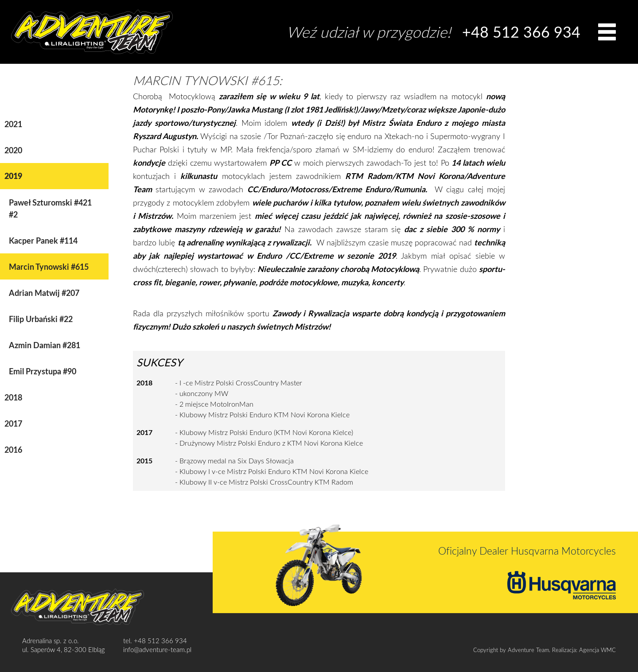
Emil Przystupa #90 (43, 371)
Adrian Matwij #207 (44, 293)
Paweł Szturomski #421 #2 (50, 208)
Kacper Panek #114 (43, 240)
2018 (13, 397)
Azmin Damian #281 (45, 345)
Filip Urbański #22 (41, 319)
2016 (13, 449)
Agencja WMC (597, 650)
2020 (13, 150)
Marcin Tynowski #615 (49, 266)
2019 (13, 176)
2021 (13, 124)
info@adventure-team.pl (157, 649)
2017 (13, 423)
